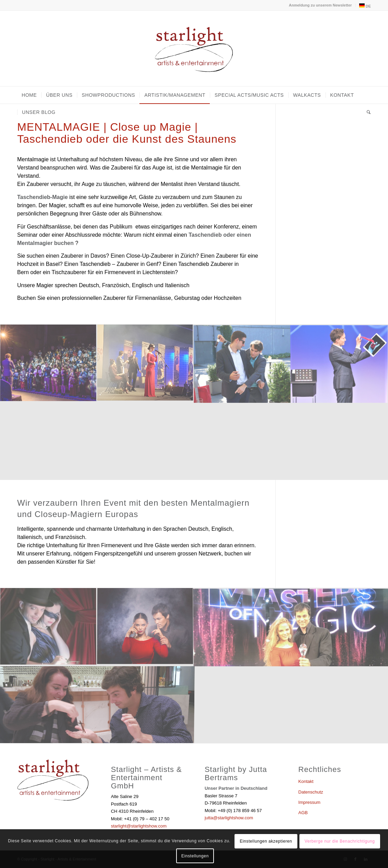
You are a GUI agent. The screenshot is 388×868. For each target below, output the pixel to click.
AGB (303, 813)
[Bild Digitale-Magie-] (339, 363)
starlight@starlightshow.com (139, 826)
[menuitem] (320, 5)
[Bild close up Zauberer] (242, 363)
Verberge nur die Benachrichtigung (340, 841)
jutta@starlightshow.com (229, 818)
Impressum (309, 802)
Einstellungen (195, 856)
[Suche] (367, 112)
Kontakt (306, 781)
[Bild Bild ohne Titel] (48, 363)
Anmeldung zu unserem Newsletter (320, 5)
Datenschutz (311, 792)
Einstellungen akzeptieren (266, 841)
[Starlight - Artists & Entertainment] (194, 48)
